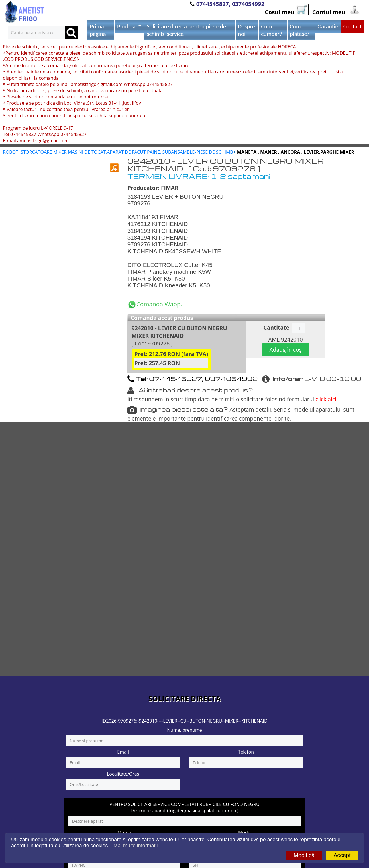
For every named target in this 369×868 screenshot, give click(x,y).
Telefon (246, 752)
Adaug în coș (286, 350)
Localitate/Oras (123, 774)
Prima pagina (98, 30)
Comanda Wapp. (155, 304)
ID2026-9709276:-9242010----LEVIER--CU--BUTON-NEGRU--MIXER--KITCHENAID (184, 721)
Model (245, 832)
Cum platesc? (300, 30)
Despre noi (246, 30)
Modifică (304, 855)
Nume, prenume (184, 730)
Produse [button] (127, 26)
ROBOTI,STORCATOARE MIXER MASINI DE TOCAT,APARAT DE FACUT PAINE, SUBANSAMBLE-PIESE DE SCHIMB (118, 152)
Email (123, 752)
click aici (326, 399)
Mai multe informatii (135, 846)
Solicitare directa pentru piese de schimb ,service (186, 30)
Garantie (328, 26)
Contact (353, 26)
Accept (342, 855)
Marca (124, 832)
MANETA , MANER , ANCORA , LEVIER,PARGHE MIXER (296, 152)
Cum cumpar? (272, 30)
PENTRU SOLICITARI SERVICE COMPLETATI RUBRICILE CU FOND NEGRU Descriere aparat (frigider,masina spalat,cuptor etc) (184, 807)
